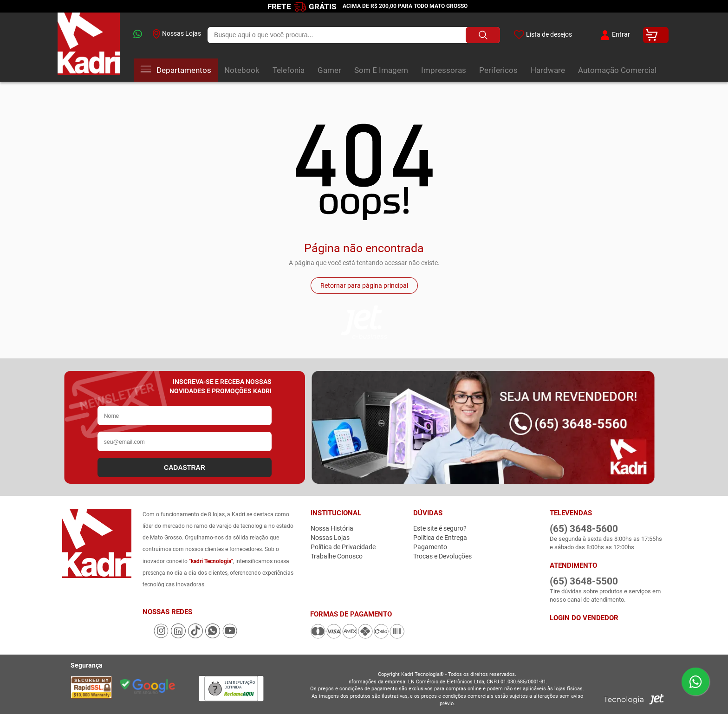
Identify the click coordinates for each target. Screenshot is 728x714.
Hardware (548, 70)
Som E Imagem (381, 70)
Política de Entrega (440, 538)
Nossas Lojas (177, 34)
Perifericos (498, 70)
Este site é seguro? (440, 528)
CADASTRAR (185, 467)
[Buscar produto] (482, 35)
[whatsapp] (136, 35)
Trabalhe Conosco (337, 556)
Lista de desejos (543, 35)
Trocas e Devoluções (442, 556)
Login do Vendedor (584, 618)
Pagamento (430, 547)
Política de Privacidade (343, 547)
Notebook (242, 70)
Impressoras (444, 70)
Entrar (614, 35)
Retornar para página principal (364, 286)
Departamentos (176, 70)
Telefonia (289, 70)
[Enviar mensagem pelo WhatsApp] (695, 682)
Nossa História (332, 528)
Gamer (329, 70)
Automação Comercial (617, 70)
